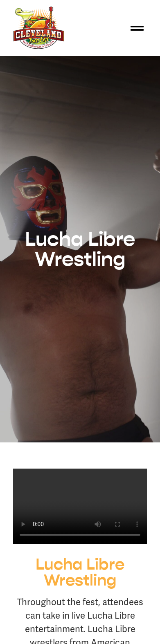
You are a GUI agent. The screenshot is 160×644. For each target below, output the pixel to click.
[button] (137, 28)
